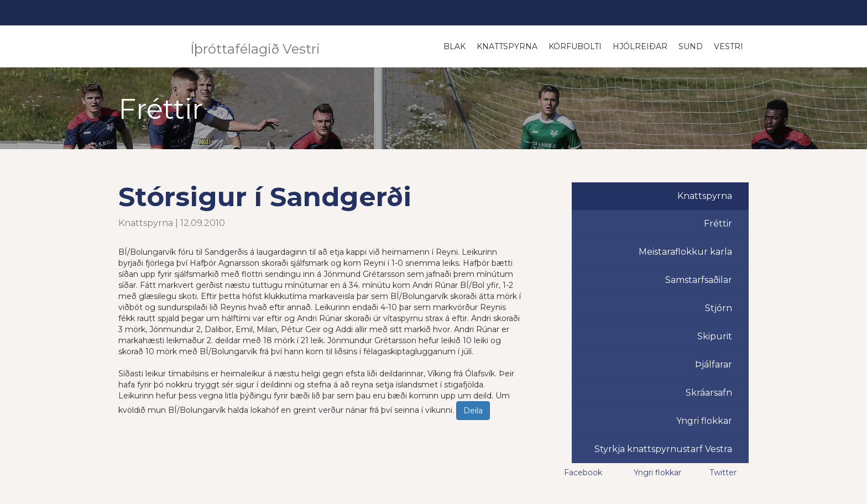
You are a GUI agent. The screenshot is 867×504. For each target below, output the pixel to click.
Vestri (728, 46)
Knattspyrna (507, 46)
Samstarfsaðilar (699, 280)
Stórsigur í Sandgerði (265, 197)
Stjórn (719, 308)
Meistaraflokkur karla (685, 252)
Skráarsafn (709, 393)
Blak (455, 46)
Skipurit (715, 336)
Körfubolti (575, 46)
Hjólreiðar (640, 46)
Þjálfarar (714, 364)
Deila (473, 411)
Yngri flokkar (704, 421)
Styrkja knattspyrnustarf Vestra (663, 449)
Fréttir (718, 224)
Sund (691, 46)
